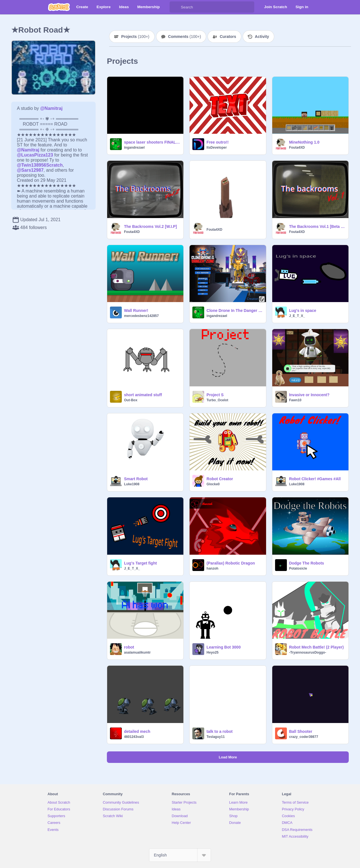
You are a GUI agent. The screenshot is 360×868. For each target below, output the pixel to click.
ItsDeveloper (217, 148)
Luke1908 (132, 484)
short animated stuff (143, 395)
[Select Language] (180, 855)
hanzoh (212, 568)
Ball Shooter (301, 731)
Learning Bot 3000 (223, 647)
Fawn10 (295, 400)
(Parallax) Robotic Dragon (231, 563)
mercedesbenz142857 (141, 316)
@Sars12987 (30, 170)
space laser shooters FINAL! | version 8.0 (152, 142)
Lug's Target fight (140, 563)
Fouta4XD (297, 148)
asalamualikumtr (137, 652)
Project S (215, 395)
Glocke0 (213, 484)
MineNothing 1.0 (304, 142)
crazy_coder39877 (304, 737)
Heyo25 (212, 652)
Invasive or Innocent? (309, 395)
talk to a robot (220, 731)
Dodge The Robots (307, 563)
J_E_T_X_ (297, 316)
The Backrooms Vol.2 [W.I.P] (150, 226)
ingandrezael (134, 148)
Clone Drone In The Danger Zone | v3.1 (234, 311)
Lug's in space (303, 311)
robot (129, 647)
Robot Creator (220, 479)
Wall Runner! (136, 311)
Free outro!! (218, 142)
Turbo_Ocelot (217, 400)
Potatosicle (298, 568)
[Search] (175, 7)
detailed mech (137, 731)
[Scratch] (59, 7)
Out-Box (131, 400)
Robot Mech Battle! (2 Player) (316, 647)
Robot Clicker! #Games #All (315, 479)
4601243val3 (134, 737)
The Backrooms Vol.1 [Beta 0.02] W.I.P (317, 226)
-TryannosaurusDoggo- (308, 652)
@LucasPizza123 (35, 155)
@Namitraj (51, 108)
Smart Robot (136, 479)
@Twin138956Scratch (40, 165)
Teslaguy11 (215, 737)
